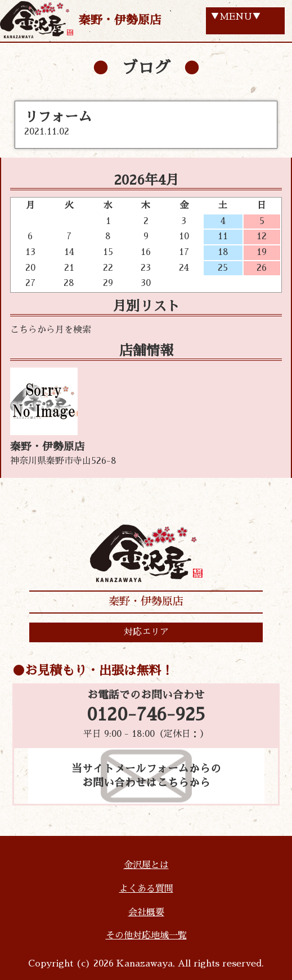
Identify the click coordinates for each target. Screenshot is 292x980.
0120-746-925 (146, 715)
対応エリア (146, 632)
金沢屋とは (146, 865)
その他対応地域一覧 (146, 936)
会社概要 (146, 912)
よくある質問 (146, 889)
